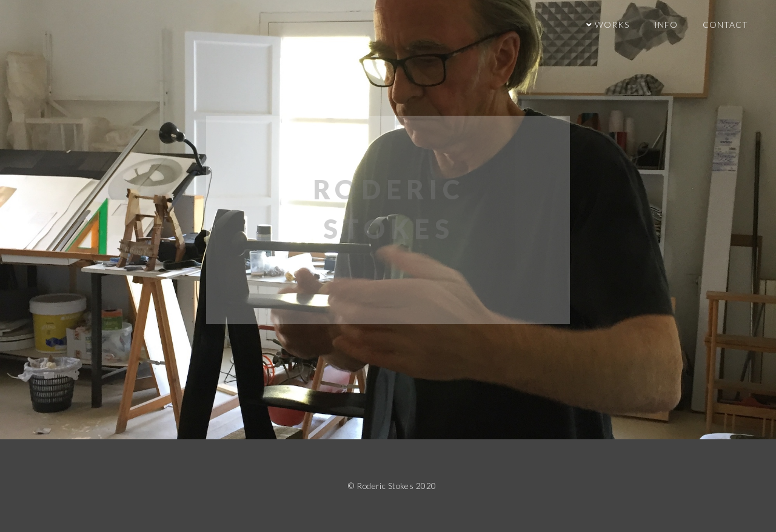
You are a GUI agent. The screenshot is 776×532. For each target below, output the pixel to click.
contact (725, 25)
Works (611, 25)
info (666, 25)
